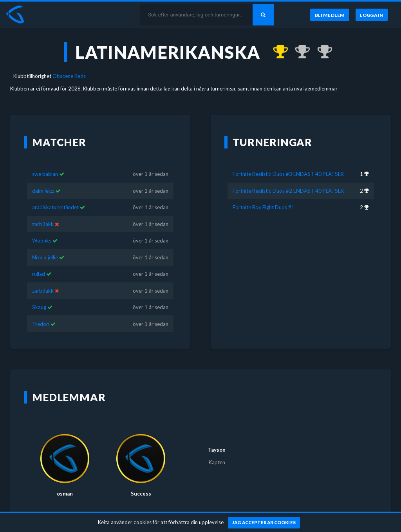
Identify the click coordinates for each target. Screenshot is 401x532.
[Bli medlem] (330, 15)
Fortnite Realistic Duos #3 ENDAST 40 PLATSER (288, 163)
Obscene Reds (69, 76)
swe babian (45, 163)
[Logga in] (372, 15)
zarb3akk (43, 213)
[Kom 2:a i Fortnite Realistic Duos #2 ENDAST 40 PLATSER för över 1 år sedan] (299, 52)
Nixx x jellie (45, 246)
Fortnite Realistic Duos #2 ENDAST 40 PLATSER (288, 179)
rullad (39, 262)
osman (65, 482)
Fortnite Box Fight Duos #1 (264, 196)
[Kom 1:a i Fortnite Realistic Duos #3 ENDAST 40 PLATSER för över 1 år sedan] (277, 52)
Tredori (41, 312)
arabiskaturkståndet (55, 196)
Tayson (217, 438)
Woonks (42, 229)
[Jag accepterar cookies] (264, 523)
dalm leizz (43, 179)
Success (141, 482)
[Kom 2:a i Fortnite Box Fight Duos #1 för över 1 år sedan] (321, 52)
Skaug (39, 296)
